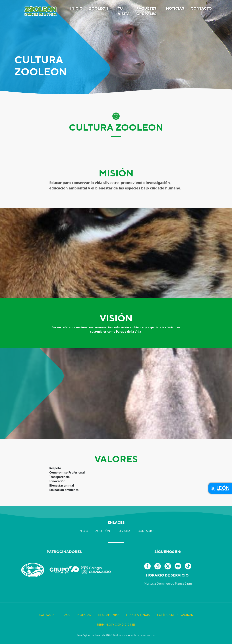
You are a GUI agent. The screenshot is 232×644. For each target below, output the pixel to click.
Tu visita (124, 11)
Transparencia (138, 626)
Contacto (201, 8)
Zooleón (103, 519)
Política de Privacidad (175, 626)
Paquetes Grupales (146, 11)
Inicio (76, 8)
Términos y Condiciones (116, 636)
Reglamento (108, 626)
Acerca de (47, 626)
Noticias (175, 8)
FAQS (66, 626)
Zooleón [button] (99, 8)
